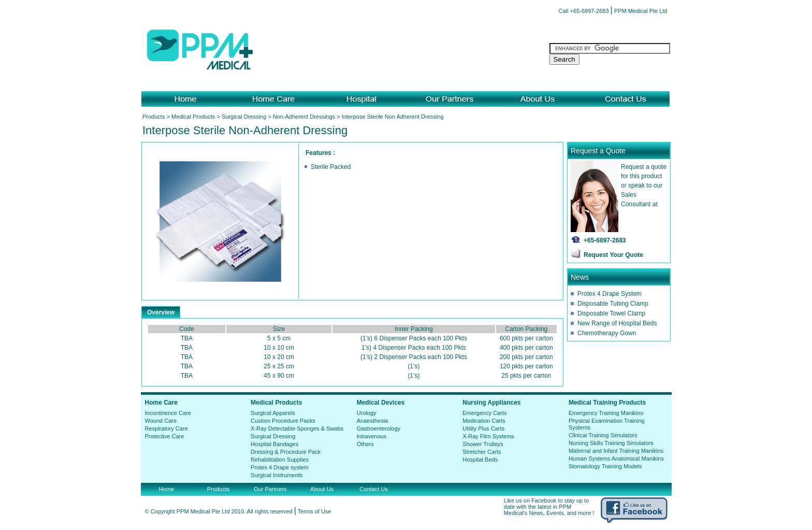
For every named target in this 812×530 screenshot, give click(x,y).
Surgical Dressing (244, 117)
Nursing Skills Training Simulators (611, 443)
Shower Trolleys (483, 444)
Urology (367, 413)
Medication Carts (484, 421)
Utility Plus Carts (483, 428)
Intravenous (372, 436)
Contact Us (373, 489)
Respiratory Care (166, 428)
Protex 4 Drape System (610, 294)
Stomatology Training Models (605, 466)
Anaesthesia (373, 421)
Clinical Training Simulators (603, 435)
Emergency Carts (484, 413)
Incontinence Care (168, 413)
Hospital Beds (480, 460)
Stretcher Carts (482, 452)
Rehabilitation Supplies (280, 460)
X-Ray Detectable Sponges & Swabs (297, 428)
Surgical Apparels (273, 413)
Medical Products (193, 117)
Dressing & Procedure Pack (286, 452)
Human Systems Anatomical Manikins (616, 459)
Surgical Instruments (277, 475)
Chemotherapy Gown (607, 333)
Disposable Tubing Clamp (613, 304)
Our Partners (270, 489)
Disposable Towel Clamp (611, 313)
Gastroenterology (379, 428)
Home (166, 489)
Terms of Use (315, 511)
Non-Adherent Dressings (304, 117)
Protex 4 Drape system (280, 467)
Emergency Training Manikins (606, 413)
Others (365, 444)
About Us (322, 489)
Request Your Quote (613, 255)
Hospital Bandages (274, 444)
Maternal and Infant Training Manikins (616, 451)
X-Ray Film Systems (488, 436)
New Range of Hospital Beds (617, 323)
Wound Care (161, 421)
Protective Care (165, 436)
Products (154, 117)
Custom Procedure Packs (283, 421)
